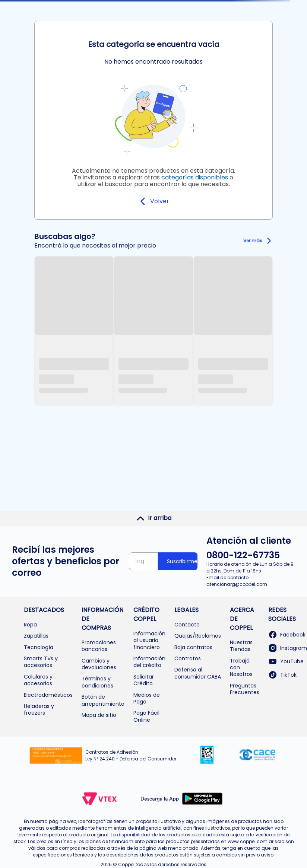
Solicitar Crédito (144, 680)
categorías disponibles (195, 177)
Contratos (188, 658)
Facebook (287, 635)
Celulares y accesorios (38, 680)
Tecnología (39, 647)
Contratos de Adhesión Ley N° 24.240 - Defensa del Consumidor (131, 755)
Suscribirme (182, 561)
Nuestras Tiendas (241, 646)
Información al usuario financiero (149, 640)
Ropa (30, 625)
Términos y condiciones (97, 682)
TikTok (282, 675)
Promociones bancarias (99, 646)
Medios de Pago (147, 698)
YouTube (286, 661)
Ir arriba (154, 518)
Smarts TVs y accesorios (41, 662)
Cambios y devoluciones (99, 664)
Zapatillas (36, 636)
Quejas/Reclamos (198, 636)
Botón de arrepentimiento (103, 700)
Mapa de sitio (99, 715)
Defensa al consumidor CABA (198, 673)
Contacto (187, 625)
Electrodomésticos (48, 695)
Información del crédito (149, 662)
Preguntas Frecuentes (245, 689)
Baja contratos (193, 647)
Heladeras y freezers (39, 709)
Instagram (288, 648)
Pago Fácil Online (146, 716)
